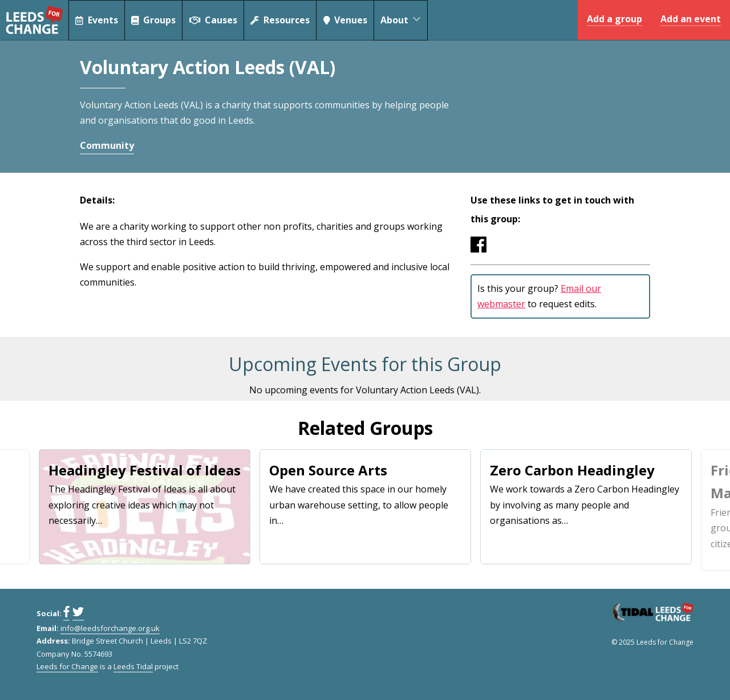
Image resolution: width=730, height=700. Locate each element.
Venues (347, 20)
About (406, 20)
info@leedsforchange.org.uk (110, 628)
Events (97, 20)
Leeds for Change (34, 20)
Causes (214, 20)
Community (107, 145)
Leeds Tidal (133, 666)
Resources (281, 20)
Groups (154, 20)
